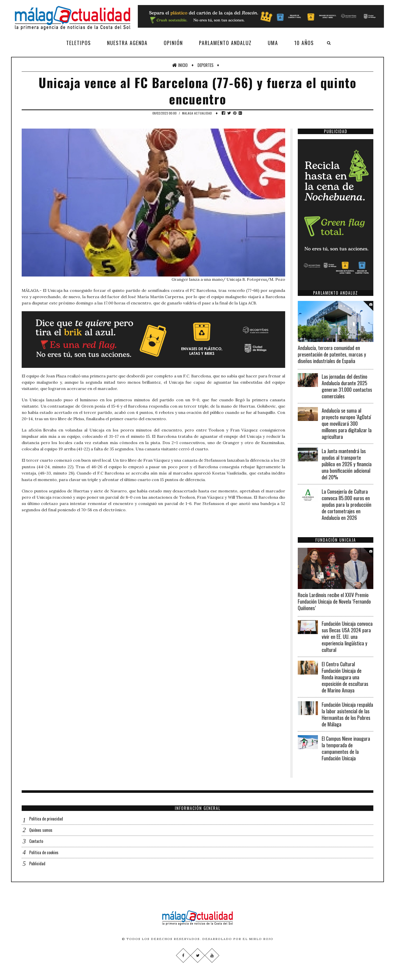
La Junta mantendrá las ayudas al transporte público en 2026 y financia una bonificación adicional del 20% (347, 464)
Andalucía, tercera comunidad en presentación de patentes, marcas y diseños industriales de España (332, 354)
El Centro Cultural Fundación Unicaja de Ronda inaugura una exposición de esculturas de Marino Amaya (345, 677)
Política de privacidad (46, 819)
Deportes (205, 65)
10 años (304, 43)
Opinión (173, 43)
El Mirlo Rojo (258, 939)
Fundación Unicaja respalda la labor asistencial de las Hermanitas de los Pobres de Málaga (347, 714)
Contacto (36, 841)
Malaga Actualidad (197, 113)
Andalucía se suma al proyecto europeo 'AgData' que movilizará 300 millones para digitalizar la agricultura (347, 423)
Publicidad (37, 864)
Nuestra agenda (127, 43)
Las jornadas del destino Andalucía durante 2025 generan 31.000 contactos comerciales (347, 386)
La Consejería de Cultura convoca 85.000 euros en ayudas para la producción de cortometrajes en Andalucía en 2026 (347, 504)
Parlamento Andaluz (225, 43)
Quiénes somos (41, 830)
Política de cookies (44, 852)
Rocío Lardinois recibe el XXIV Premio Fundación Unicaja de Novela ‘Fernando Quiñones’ (334, 601)
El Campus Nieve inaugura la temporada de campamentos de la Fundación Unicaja (346, 748)
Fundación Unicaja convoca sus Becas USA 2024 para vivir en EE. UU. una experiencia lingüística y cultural (347, 637)
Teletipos (79, 43)
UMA (273, 43)
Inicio (180, 65)
